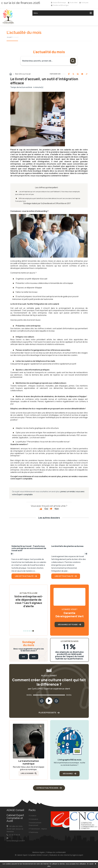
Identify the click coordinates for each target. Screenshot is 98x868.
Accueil (9, 37)
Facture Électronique (58, 3)
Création (32, 816)
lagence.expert (78, 856)
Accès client (73, 3)
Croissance (33, 820)
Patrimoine (33, 833)
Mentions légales (39, 853)
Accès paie (84, 3)
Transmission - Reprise (38, 829)
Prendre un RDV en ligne (60, 5)
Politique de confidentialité (56, 853)
